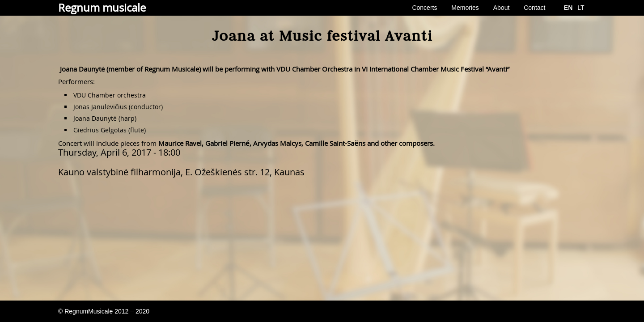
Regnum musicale (102, 8)
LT (581, 8)
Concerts (424, 8)
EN (568, 8)
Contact (534, 8)
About (502, 8)
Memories (465, 8)
